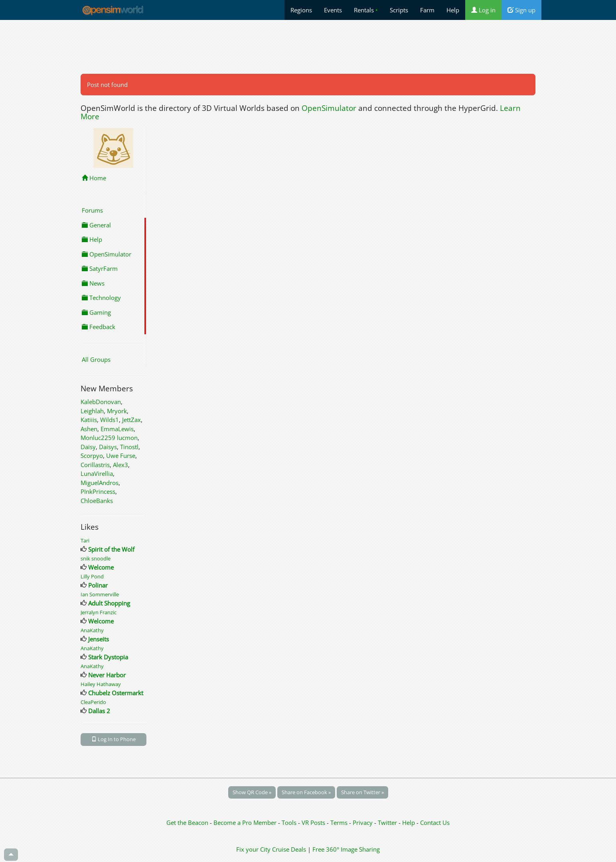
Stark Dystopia (108, 657)
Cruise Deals (289, 849)
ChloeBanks (97, 501)
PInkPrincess (98, 491)
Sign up (521, 10)
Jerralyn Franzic (99, 612)
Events (333, 10)
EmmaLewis (117, 429)
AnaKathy (92, 630)
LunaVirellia (97, 473)
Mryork (117, 411)
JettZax (131, 420)
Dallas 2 (99, 711)
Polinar (98, 585)
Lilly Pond (92, 576)
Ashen (89, 429)
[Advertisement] (308, 47)
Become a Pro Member (246, 823)
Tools (290, 823)
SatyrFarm (100, 268)
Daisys (108, 447)
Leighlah (92, 411)
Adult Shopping (109, 603)
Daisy (88, 447)
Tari (85, 540)
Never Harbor (107, 675)
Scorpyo (92, 456)
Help (453, 10)
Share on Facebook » (306, 792)
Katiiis (89, 420)
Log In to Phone (114, 739)
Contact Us (435, 823)
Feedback (99, 327)
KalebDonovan (101, 402)
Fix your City (253, 849)
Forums (92, 210)
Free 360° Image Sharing (346, 849)
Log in (483, 10)
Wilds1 (110, 420)
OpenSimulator (329, 108)
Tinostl (129, 447)
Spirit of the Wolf (111, 549)
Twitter (387, 823)
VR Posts (314, 823)
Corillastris (95, 465)
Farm (427, 10)
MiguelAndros (100, 483)
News (93, 283)
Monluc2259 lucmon (109, 438)
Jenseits (99, 639)
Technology (101, 298)
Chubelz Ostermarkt (116, 693)
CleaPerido (93, 702)
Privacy (363, 823)
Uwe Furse (121, 456)
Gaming (96, 312)
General (96, 225)
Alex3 (120, 465)
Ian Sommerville (100, 594)
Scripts (399, 10)
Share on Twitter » (362, 792)
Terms (340, 823)
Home (94, 178)
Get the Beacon (187, 823)
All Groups (96, 359)
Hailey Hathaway (101, 684)
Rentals (366, 10)
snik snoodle (96, 558)
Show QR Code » (252, 792)
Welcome (101, 567)
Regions (301, 10)
